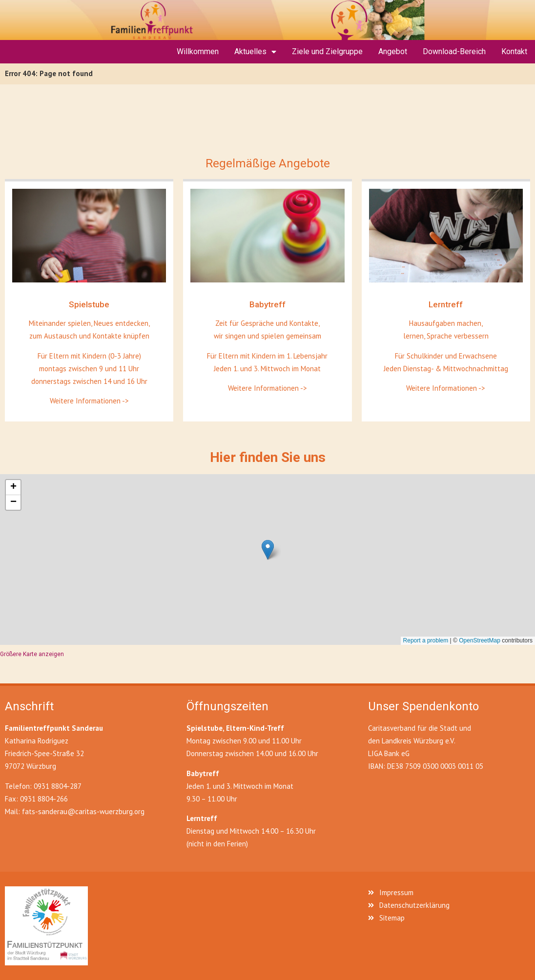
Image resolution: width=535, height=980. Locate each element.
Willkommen (198, 51)
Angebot (393, 51)
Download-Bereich (454, 51)
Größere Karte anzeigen (32, 654)
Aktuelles (255, 52)
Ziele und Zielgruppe (327, 51)
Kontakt (514, 51)
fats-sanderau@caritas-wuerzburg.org (83, 811)
